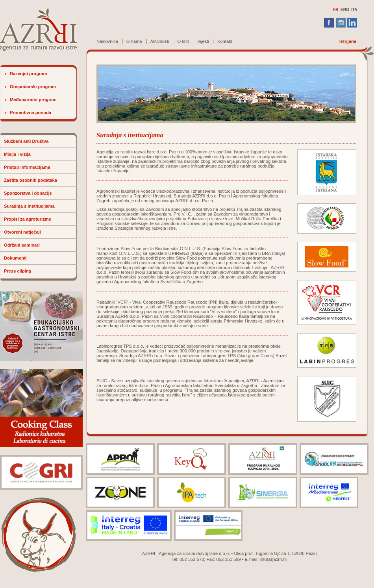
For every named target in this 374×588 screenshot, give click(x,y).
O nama (134, 41)
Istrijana (348, 41)
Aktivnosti (160, 41)
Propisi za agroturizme (28, 219)
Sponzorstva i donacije (28, 193)
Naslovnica (107, 41)
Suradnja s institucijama (29, 206)
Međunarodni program (33, 100)
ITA (354, 10)
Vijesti (203, 41)
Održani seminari (22, 245)
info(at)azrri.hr (274, 559)
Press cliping (18, 271)
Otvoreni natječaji (22, 232)
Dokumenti (15, 258)
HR (335, 10)
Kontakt (225, 41)
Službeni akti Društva (26, 141)
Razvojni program (29, 74)
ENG (345, 10)
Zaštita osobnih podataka (31, 180)
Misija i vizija (17, 154)
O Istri (183, 41)
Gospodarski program (33, 87)
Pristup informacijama (27, 167)
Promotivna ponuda (31, 112)
